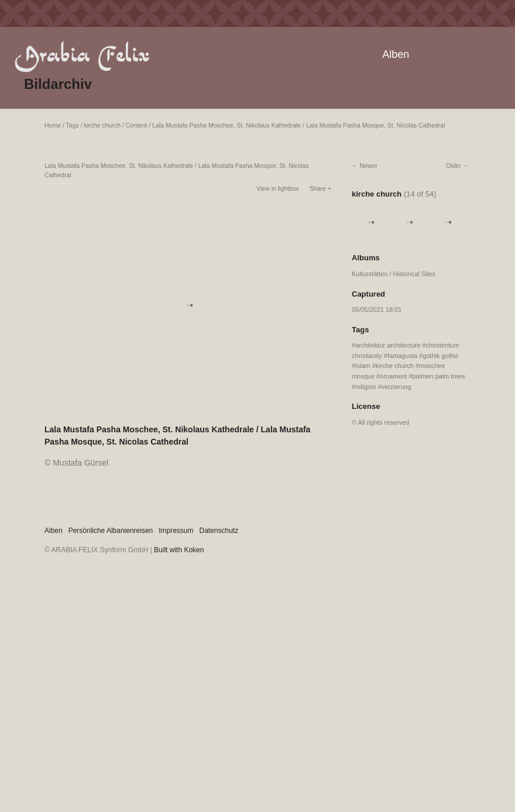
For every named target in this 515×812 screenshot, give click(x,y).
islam (363, 366)
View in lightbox (278, 188)
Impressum (176, 531)
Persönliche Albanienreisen (111, 531)
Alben (396, 54)
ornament (393, 376)
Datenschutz (219, 531)
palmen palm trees (439, 376)
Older (454, 166)
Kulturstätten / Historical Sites (394, 274)
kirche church (102, 125)
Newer (368, 166)
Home (53, 125)
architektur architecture (388, 345)
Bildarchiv (58, 84)
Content (137, 125)
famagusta (402, 356)
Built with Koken (179, 550)
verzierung (396, 387)
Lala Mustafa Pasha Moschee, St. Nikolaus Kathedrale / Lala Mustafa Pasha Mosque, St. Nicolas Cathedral (298, 125)
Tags (73, 125)
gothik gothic (441, 356)
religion (365, 387)
